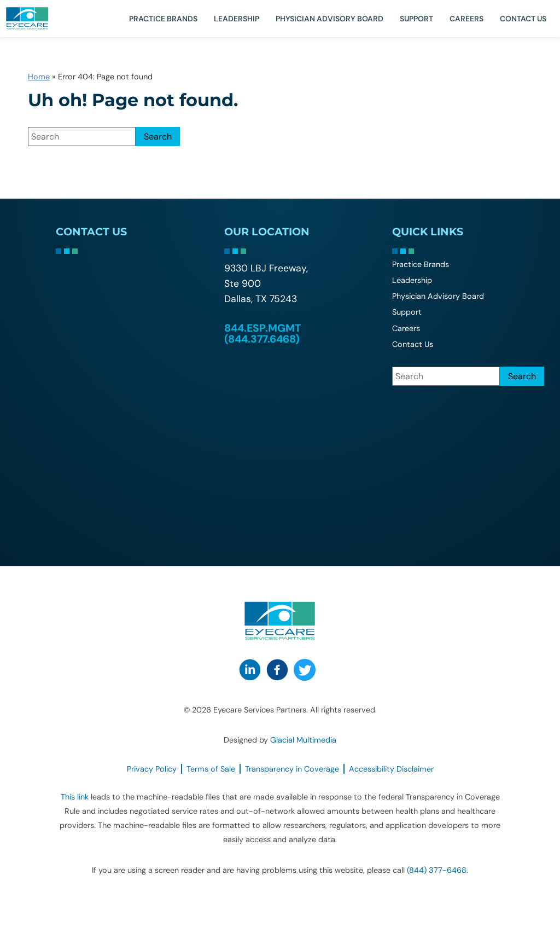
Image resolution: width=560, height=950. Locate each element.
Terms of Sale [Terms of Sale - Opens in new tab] (211, 769)
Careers (466, 19)
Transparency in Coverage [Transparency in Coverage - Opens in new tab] (292, 769)
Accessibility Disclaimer (391, 769)
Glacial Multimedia (303, 740)
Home (39, 77)
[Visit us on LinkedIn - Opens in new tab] (250, 670)
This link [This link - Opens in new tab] (75, 797)
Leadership (237, 19)
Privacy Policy (152, 769)
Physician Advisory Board (329, 19)
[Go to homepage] (41, 19)
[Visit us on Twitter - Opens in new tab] (305, 670)
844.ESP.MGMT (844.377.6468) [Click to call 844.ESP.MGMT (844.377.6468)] (262, 333)
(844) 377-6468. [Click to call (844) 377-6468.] (437, 870)
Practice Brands (163, 19)
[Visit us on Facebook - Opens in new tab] (277, 670)
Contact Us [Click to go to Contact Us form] (523, 19)
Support (416, 19)
